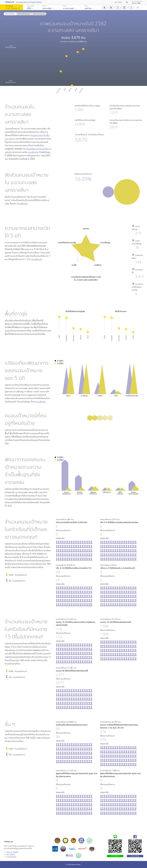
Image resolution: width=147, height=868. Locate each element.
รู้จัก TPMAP (118, 2)
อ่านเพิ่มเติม (33, 152)
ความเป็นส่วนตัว (11, 857)
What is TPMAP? (12, 852)
